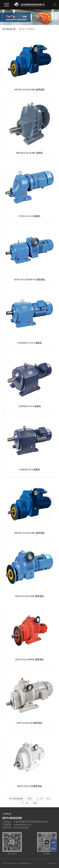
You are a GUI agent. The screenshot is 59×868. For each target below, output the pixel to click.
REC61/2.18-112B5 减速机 (29, 153)
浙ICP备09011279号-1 (7, 863)
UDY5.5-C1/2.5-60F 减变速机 (30, 596)
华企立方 (55, 863)
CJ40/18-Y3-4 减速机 (29, 470)
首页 (30, 799)
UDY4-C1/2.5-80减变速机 (30, 786)
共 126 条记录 (16, 799)
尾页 (35, 803)
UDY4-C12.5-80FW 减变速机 (29, 659)
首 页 (22, 29)
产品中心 (31, 29)
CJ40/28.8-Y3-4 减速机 (29, 406)
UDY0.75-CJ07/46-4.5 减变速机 (29, 280)
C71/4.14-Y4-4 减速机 (29, 216)
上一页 (39, 799)
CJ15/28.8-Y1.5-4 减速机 (29, 343)
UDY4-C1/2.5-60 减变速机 (29, 723)
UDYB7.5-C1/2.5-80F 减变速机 (30, 90)
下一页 (25, 803)
